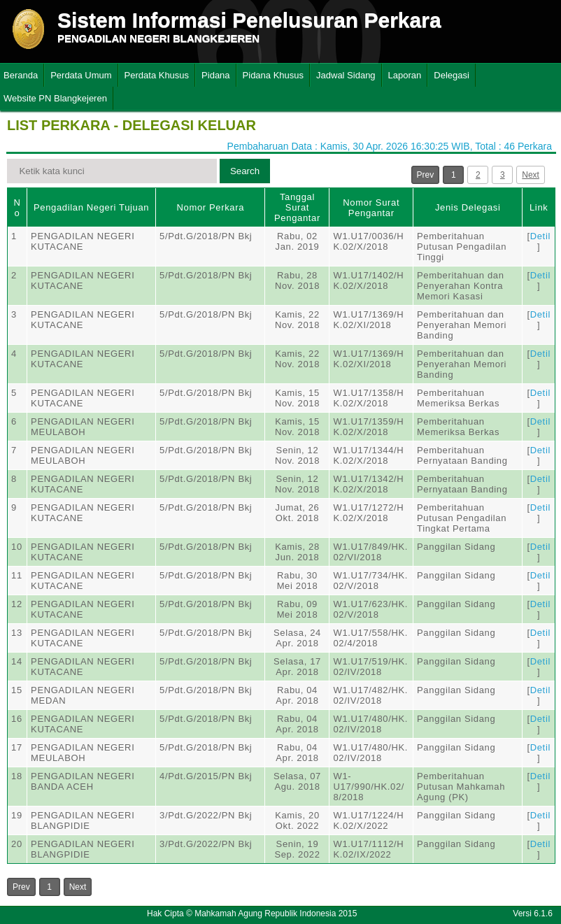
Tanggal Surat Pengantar (297, 207)
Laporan (405, 75)
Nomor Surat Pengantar (371, 208)
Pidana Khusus (273, 75)
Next (531, 175)
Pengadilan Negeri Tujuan (91, 207)
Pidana (215, 75)
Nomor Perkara (210, 207)
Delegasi (452, 75)
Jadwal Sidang (346, 75)
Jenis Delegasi (468, 207)
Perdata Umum (81, 75)
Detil (540, 236)
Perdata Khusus (157, 75)
